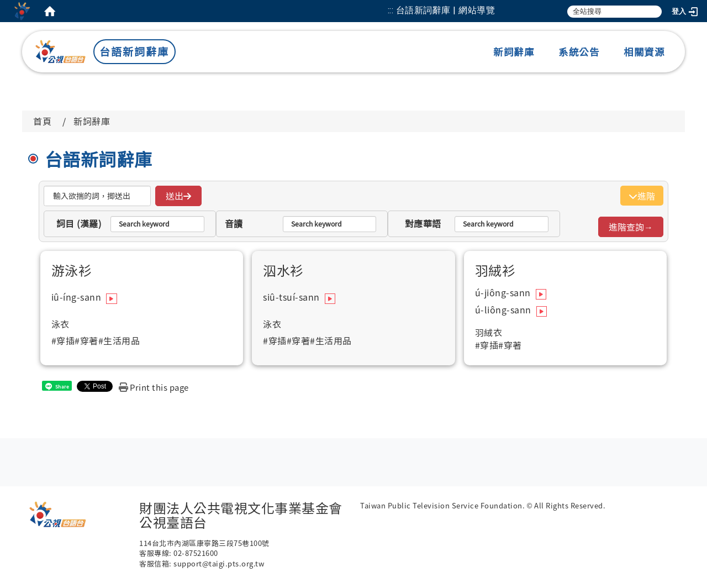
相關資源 (644, 52)
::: (391, 10)
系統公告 (579, 52)
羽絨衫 (495, 270)
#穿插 (63, 341)
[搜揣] (97, 196)
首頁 (42, 121)
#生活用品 (119, 341)
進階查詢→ (631, 227)
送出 (178, 196)
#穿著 (86, 341)
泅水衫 (283, 270)
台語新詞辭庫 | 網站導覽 (446, 10)
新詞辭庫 (514, 52)
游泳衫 (72, 270)
